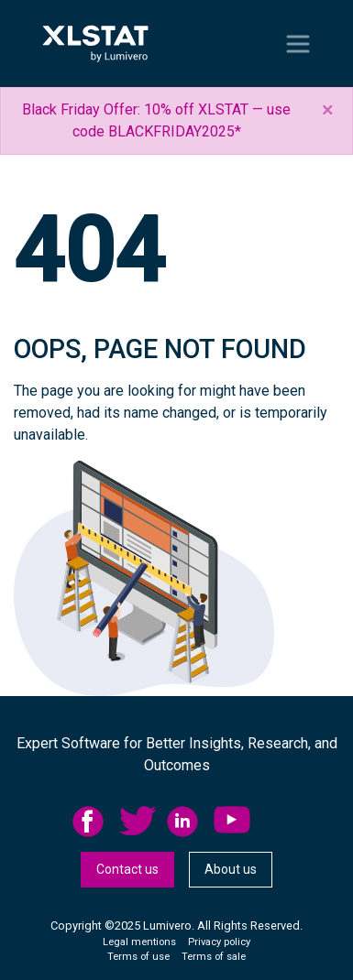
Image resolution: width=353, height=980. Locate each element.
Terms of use (138, 957)
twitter (138, 822)
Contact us (127, 869)
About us (231, 869)
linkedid (185, 822)
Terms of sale (214, 957)
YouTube (232, 822)
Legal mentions (139, 942)
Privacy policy (219, 942)
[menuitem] (96, 822)
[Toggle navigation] (298, 44)
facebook (91, 822)
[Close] (328, 110)
